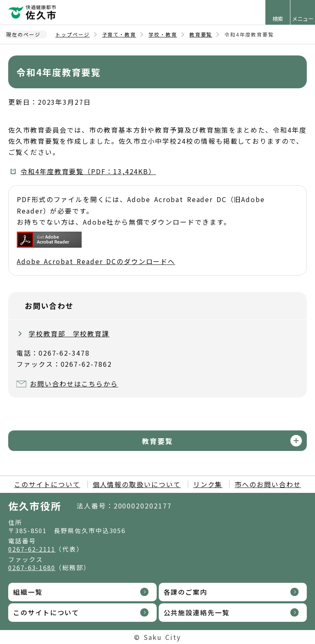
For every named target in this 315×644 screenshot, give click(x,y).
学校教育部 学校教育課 (69, 333)
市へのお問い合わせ (268, 484)
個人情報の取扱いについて (137, 484)
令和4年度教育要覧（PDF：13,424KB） (88, 171)
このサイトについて (47, 484)
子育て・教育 (119, 34)
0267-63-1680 (32, 567)
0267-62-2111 (32, 549)
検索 (278, 19)
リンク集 (208, 484)
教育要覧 (201, 34)
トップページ (73, 34)
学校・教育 (163, 34)
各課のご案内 (186, 592)
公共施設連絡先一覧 (197, 612)
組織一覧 (28, 592)
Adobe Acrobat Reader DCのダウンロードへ (96, 249)
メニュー (303, 19)
